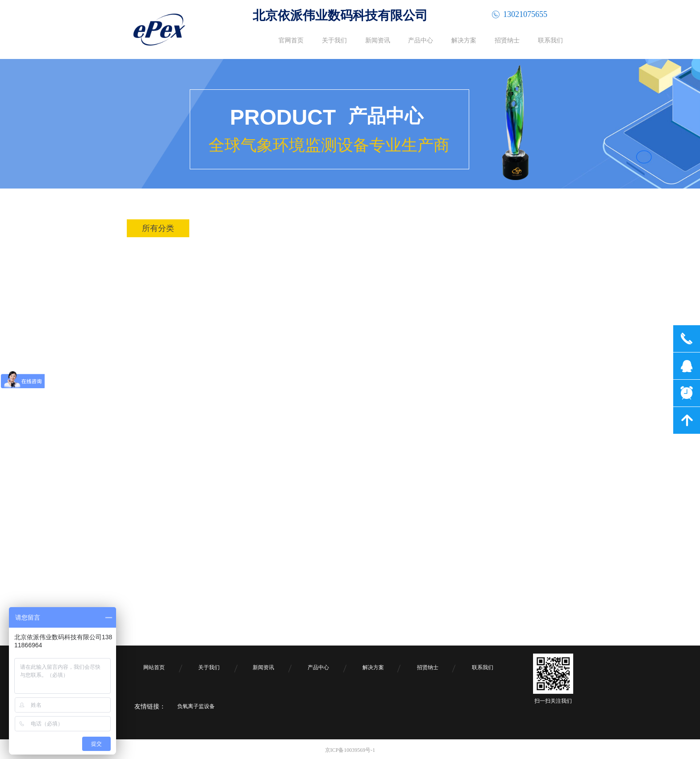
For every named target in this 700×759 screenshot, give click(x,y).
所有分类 (158, 228)
